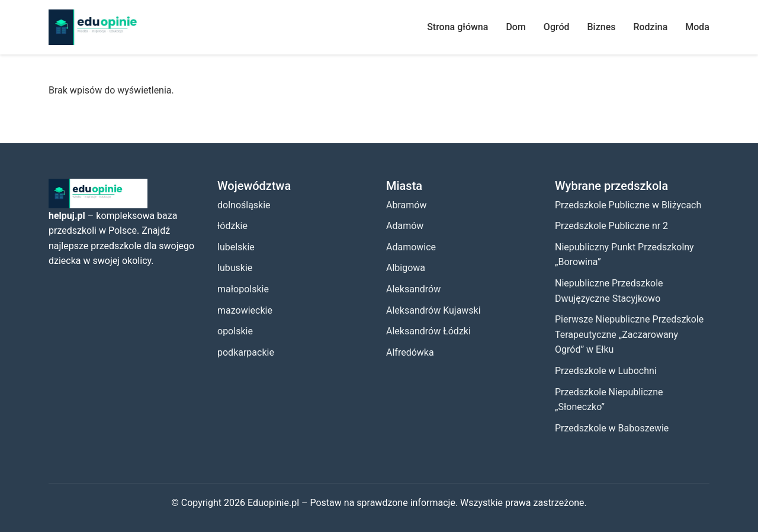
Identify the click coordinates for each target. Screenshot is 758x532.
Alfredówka (410, 352)
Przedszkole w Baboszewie (612, 428)
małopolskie (243, 289)
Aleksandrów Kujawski (433, 310)
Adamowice (411, 247)
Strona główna (457, 27)
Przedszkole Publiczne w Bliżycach (628, 205)
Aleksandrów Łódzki (428, 331)
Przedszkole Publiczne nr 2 (611, 226)
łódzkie (232, 226)
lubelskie (236, 247)
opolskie (235, 331)
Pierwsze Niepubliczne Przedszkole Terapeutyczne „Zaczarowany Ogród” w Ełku (629, 334)
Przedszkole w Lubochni (606, 371)
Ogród (557, 27)
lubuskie (235, 268)
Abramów (406, 205)
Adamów (405, 226)
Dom (515, 27)
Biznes (602, 27)
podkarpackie (246, 352)
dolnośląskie (244, 205)
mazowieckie (245, 310)
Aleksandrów (413, 289)
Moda (697, 27)
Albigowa (406, 268)
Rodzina (650, 27)
